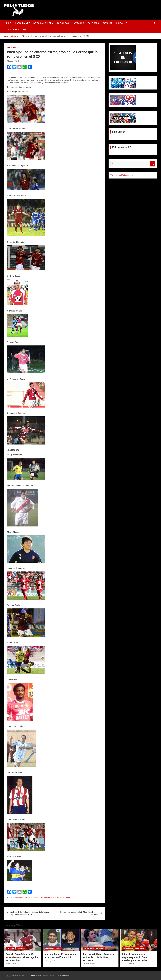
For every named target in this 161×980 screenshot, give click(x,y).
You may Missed (15, 925)
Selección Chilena (43, 23)
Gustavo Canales (31, 898)
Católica (107, 23)
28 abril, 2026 (89, 964)
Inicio (8, 23)
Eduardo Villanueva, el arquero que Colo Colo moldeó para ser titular (135, 957)
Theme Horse (35, 975)
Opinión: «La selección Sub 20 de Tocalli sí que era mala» (79, 913)
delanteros (19, 898)
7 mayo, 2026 (11, 964)
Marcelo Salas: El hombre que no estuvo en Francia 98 (61, 956)
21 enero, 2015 (13, 61)
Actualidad (63, 23)
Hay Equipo (78, 23)
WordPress (64, 975)
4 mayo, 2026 (50, 961)
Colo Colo (93, 23)
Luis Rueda (52, 898)
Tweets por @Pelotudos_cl (122, 175)
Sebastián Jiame (64, 898)
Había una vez (22, 23)
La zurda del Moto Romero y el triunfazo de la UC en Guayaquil (99, 957)
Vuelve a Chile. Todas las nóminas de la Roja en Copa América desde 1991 (30, 913)
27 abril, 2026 (127, 964)
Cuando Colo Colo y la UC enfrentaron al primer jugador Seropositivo (22, 957)
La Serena (43, 898)
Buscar (153, 164)
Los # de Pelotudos (16, 30)
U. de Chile (121, 23)
